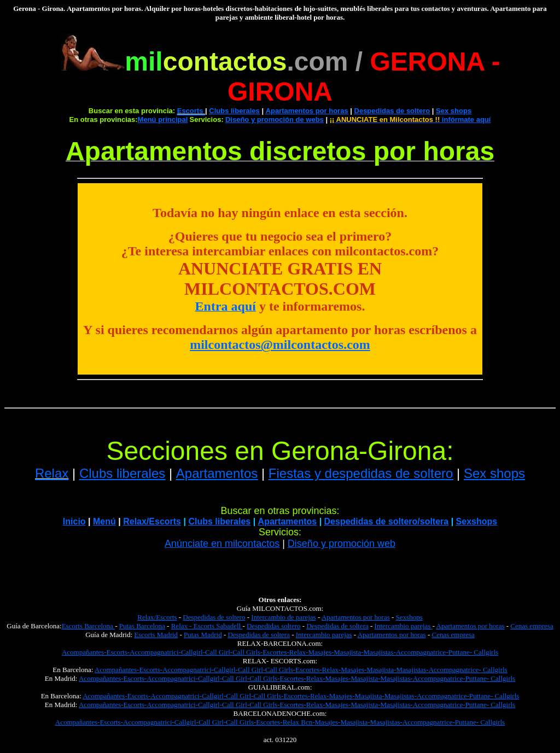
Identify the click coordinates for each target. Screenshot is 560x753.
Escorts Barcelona (88, 626)
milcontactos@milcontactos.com (280, 345)
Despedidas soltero (274, 626)
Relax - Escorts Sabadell (207, 626)
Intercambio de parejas (283, 617)
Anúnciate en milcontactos (222, 544)
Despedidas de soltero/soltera (387, 521)
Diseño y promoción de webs (275, 119)
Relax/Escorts (157, 617)
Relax (52, 473)
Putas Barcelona (142, 626)
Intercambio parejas (404, 626)
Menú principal (163, 119)
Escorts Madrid (156, 635)
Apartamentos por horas (307, 111)
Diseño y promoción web (342, 544)
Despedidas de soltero (392, 111)
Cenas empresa (532, 626)
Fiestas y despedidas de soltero (361, 473)
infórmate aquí (410, 119)
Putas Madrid (203, 635)
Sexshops (477, 521)
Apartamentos (217, 473)
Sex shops (454, 111)
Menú (104, 521)
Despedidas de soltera (337, 626)
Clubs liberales (234, 111)
